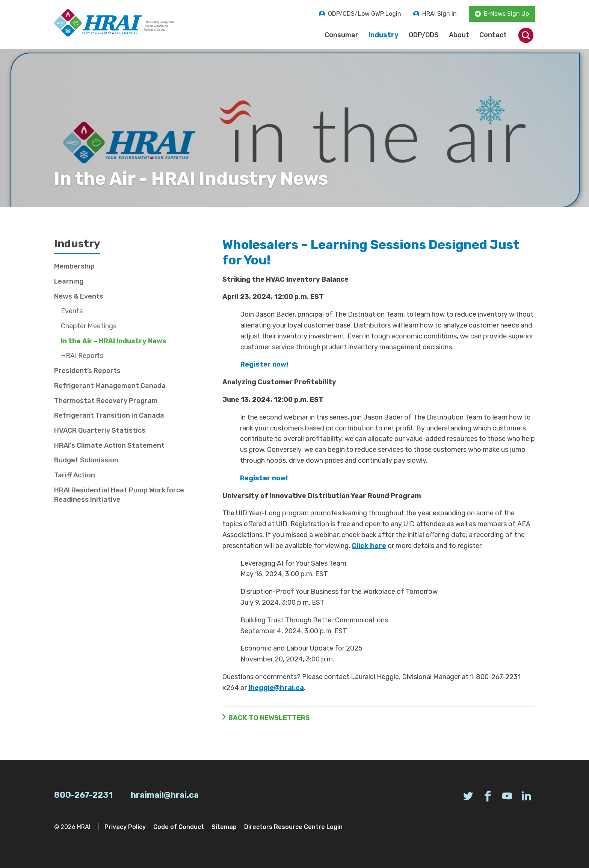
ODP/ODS (424, 35)
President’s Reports (87, 371)
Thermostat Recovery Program (106, 401)
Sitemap (224, 827)
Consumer (341, 35)
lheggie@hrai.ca (276, 688)
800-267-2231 (83, 795)
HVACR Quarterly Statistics (100, 430)
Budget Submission (86, 460)
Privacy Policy (125, 827)
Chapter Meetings (89, 326)
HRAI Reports (82, 356)
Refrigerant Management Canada (110, 386)
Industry (384, 35)
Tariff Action (75, 475)
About (459, 35)
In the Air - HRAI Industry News (114, 341)
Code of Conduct (179, 827)
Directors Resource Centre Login (293, 827)
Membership (74, 266)
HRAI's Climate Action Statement (109, 445)
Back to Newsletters (269, 718)
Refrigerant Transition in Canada (109, 415)
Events (72, 311)
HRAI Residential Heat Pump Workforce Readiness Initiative (119, 495)
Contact (493, 35)
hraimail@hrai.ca (165, 795)
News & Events (79, 296)
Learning (69, 281)
